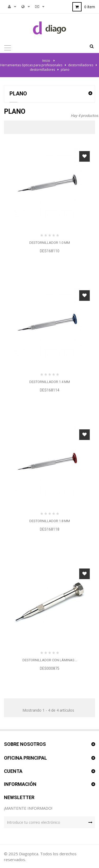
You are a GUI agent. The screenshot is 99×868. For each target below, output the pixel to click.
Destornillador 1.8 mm (50, 521)
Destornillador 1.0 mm (50, 243)
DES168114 (50, 390)
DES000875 (50, 668)
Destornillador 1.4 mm (50, 382)
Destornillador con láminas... (50, 660)
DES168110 (50, 251)
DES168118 (50, 529)
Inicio (46, 61)
